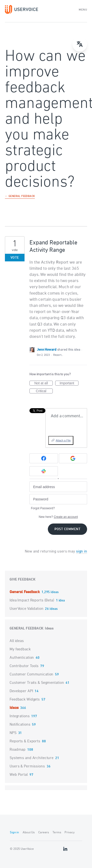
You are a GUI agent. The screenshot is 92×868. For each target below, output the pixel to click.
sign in (82, 552)
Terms (57, 832)
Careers (44, 832)
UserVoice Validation (27, 609)
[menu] (80, 44)
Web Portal (19, 775)
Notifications (20, 725)
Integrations (20, 716)
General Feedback (25, 592)
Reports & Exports (25, 741)
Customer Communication (31, 674)
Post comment (67, 529)
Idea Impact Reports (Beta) (32, 600)
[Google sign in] (73, 458)
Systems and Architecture (32, 758)
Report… (58, 355)
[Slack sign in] (44, 471)
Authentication (22, 658)
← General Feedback (20, 196)
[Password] (58, 499)
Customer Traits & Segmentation (37, 683)
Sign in (14, 832)
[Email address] (58, 487)
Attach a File (63, 440)
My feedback (20, 649)
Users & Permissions (27, 766)
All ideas (17, 641)
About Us (29, 832)
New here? (58, 517)
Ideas (49, 629)
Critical (44, 391)
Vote (15, 258)
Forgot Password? (43, 508)
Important (69, 383)
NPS (13, 733)
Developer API (21, 691)
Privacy (69, 832)
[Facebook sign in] (44, 458)
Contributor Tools (24, 666)
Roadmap (18, 750)
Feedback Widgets (25, 700)
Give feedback (22, 580)
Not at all (44, 383)
